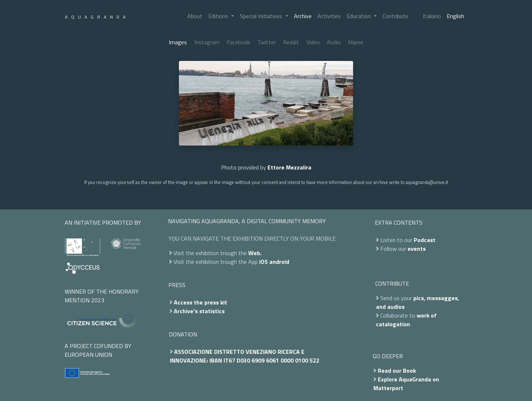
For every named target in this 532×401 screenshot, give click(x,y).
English (455, 16)
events (417, 249)
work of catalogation (406, 320)
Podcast (425, 240)
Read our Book (397, 371)
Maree (356, 42)
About (195, 16)
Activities (329, 16)
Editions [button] (219, 16)
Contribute (395, 16)
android (279, 262)
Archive (303, 16)
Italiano (432, 16)
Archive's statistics (199, 311)
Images (178, 42)
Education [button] (359, 16)
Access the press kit (200, 302)
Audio (334, 42)
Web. (255, 253)
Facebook (238, 42)
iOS (263, 262)
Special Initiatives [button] (262, 16)
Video (313, 42)
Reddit (291, 42)
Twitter (267, 42)
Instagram (207, 42)
